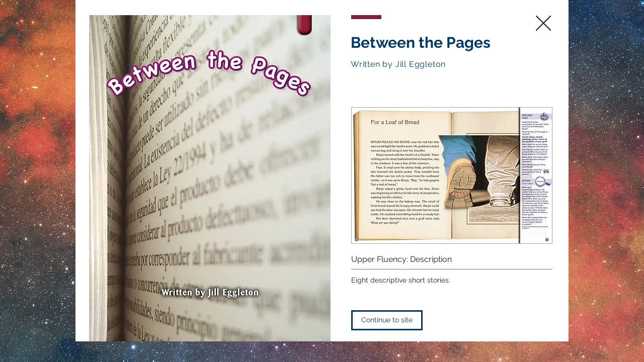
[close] (543, 23)
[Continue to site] (387, 320)
